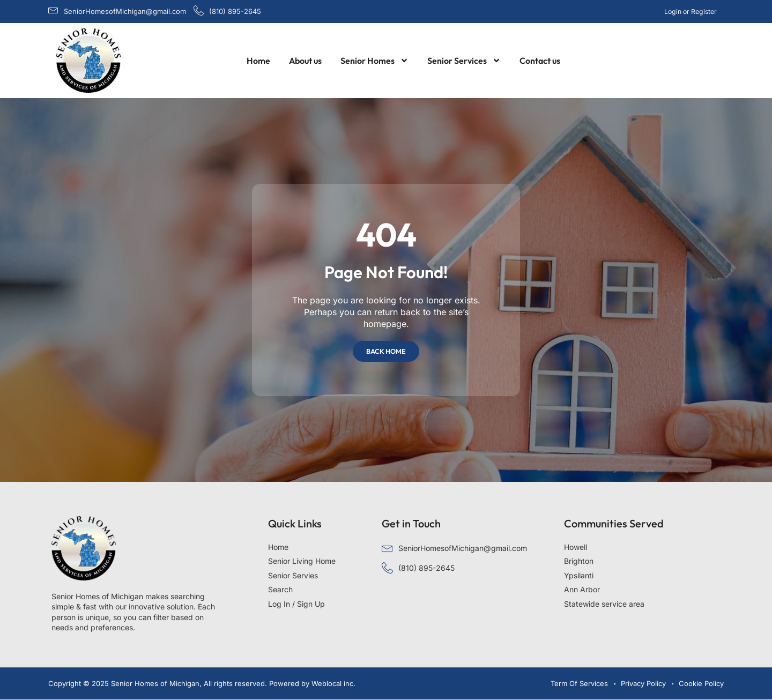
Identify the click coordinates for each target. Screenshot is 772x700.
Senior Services (464, 61)
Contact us (540, 61)
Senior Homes (374, 61)
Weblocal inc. (333, 683)
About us (305, 61)
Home (258, 61)
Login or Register (691, 12)
